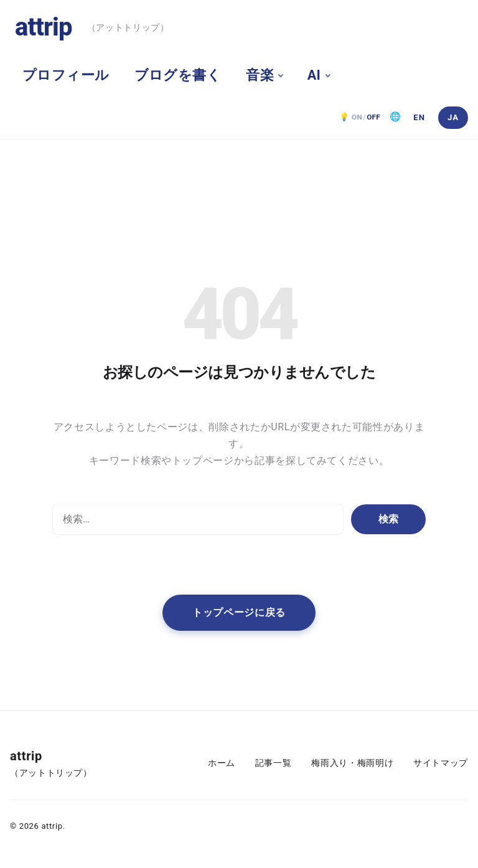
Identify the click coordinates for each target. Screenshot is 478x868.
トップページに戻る (239, 612)
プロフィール (66, 75)
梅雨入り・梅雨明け (352, 763)
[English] (419, 118)
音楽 (260, 75)
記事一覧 (274, 763)
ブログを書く (178, 75)
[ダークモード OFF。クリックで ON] (360, 118)
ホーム (222, 763)
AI (314, 75)
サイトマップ (441, 763)
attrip (44, 27)
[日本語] (453, 118)
